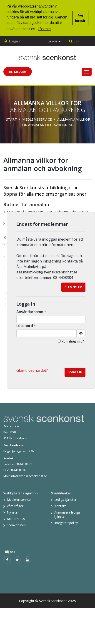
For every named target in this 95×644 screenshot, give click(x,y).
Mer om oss (16, 519)
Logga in (15, 41)
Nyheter (13, 512)
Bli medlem (73, 287)
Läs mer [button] (44, 29)
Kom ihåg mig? (73, 341)
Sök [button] (76, 41)
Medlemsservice (37, 119)
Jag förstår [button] (80, 18)
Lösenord (27, 326)
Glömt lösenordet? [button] (32, 370)
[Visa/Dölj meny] (87, 72)
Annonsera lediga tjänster (67, 514)
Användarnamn (32, 312)
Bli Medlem (18, 72)
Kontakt (60, 506)
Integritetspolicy (66, 523)
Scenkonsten (16, 525)
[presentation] (51, 356)
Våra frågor (15, 506)
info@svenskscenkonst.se (29, 476)
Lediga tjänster (65, 500)
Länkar (54, 41)
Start (11, 119)
